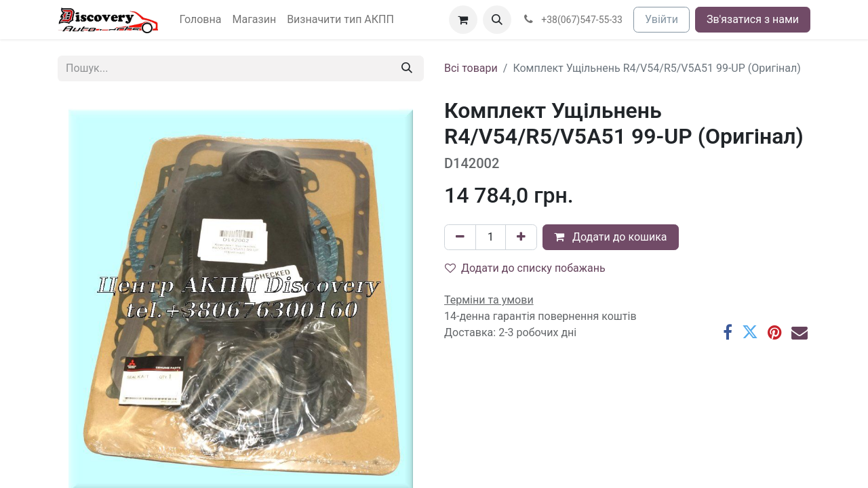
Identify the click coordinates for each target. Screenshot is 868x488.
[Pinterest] (775, 332)
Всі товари (471, 68)
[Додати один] (521, 237)
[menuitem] (201, 20)
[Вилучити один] (460, 237)
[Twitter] (750, 332)
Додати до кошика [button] (611, 237)
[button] (497, 20)
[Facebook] (728, 332)
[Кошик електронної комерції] (463, 20)
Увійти (662, 19)
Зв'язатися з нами (753, 19)
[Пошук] (407, 68)
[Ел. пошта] (800, 332)
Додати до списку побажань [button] (525, 268)
